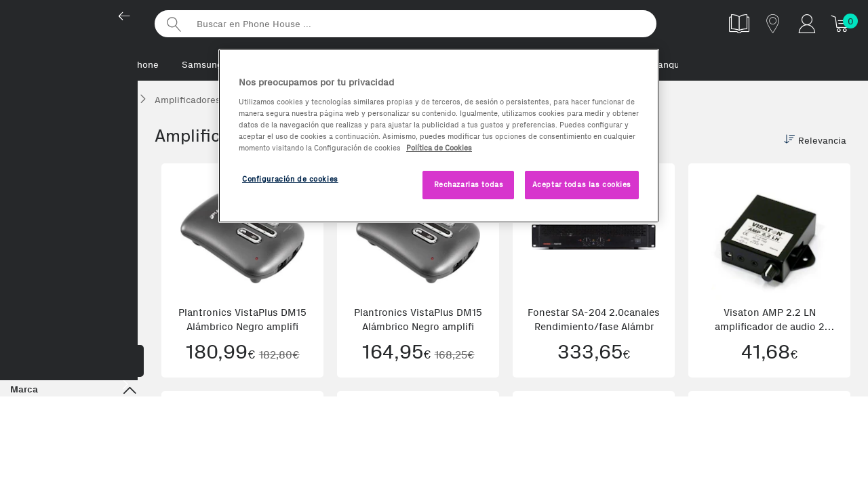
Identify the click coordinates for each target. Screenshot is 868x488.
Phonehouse (75, 23)
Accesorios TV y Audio (74, 319)
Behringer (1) (39, 421)
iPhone (144, 65)
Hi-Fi (74, 210)
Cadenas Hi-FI (48, 231)
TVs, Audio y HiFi (47, 133)
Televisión (74, 160)
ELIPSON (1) (38, 450)
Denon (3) (104, 421)
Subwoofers (43, 294)
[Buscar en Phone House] (406, 24)
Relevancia (815, 142)
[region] (439, 136)
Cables (32, 252)
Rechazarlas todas (469, 184)
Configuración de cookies (290, 179)
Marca (74, 393)
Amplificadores (50, 273)
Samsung (202, 65)
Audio (74, 185)
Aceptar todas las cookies (582, 184)
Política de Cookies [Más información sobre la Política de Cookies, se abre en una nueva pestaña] (439, 148)
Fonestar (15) (108, 450)
